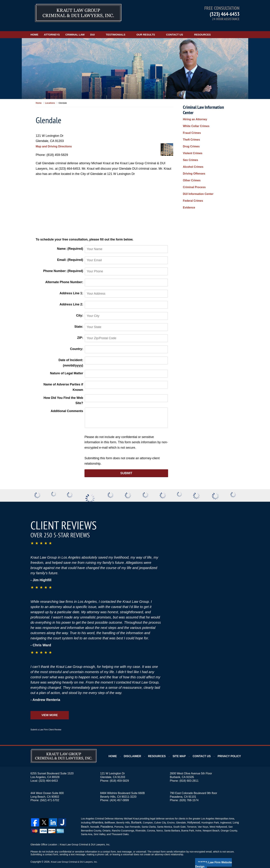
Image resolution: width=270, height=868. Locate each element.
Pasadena (105, 820)
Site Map (186, 751)
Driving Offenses (193, 153)
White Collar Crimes (194, 115)
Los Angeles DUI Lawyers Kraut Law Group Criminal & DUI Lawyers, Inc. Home (78, 13)
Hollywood (190, 817)
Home (40, 29)
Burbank (134, 817)
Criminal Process (193, 165)
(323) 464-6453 (225, 14)
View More (50, 710)
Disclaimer (143, 751)
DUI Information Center (196, 170)
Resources (225, 29)
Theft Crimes (190, 126)
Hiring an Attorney (194, 109)
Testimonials (138, 29)
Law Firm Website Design (221, 856)
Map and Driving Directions (56, 141)
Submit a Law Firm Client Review (46, 724)
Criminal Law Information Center (208, 102)
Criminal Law (92, 29)
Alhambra (96, 817)
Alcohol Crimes (192, 148)
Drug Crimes (190, 131)
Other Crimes (191, 159)
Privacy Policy (231, 751)
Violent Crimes (191, 137)
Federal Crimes (192, 176)
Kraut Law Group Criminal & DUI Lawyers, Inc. (76, 855)
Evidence (188, 181)
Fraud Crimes (191, 120)
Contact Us (197, 29)
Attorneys (63, 29)
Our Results (168, 29)
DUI (115, 29)
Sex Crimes (190, 142)
